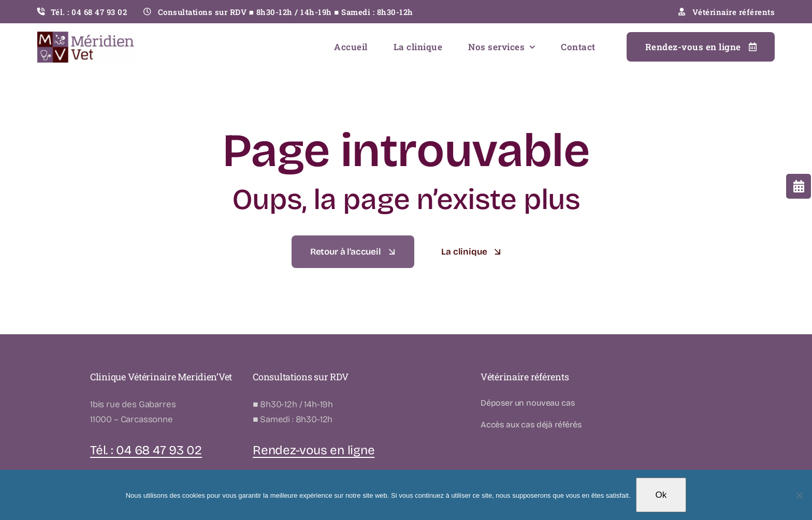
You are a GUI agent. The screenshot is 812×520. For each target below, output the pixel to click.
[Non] (799, 495)
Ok (661, 495)
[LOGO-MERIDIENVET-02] (86, 36)
